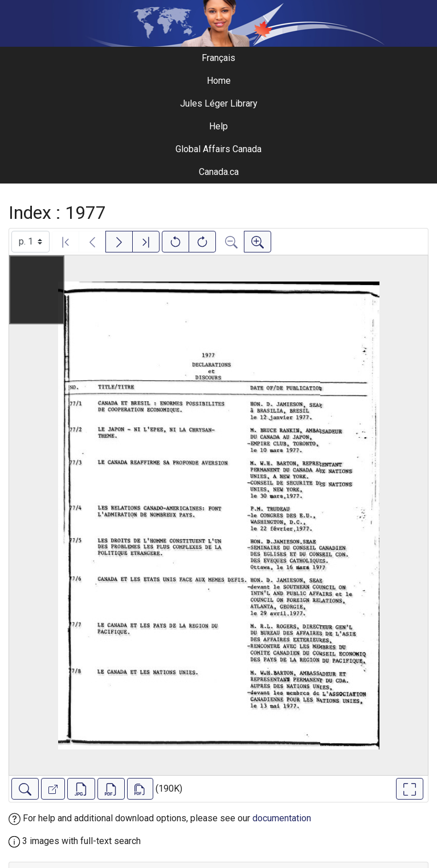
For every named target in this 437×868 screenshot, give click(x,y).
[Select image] (30, 242)
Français (219, 58)
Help (219, 126)
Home (219, 81)
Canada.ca (219, 172)
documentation (282, 818)
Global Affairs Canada (219, 149)
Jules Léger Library (219, 103)
